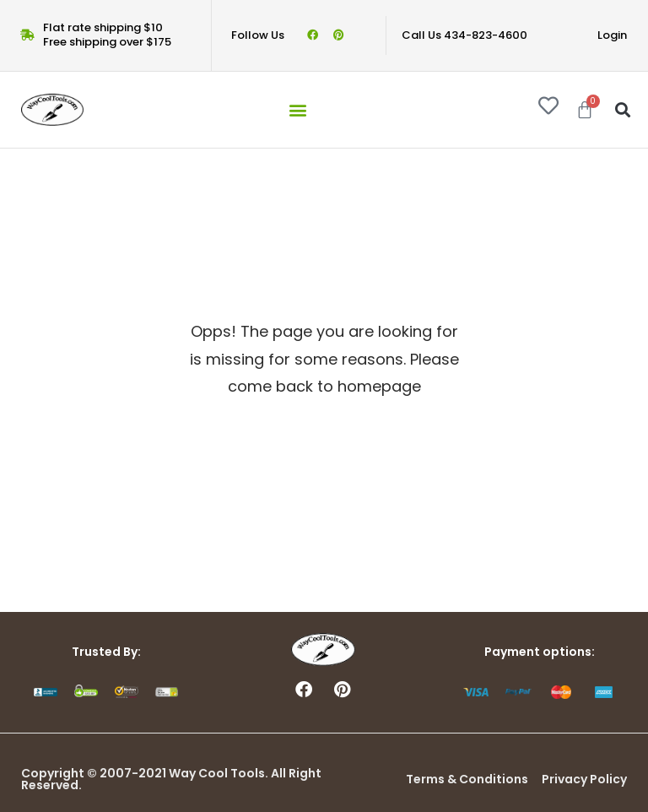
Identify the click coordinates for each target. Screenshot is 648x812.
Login (612, 35)
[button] (297, 109)
